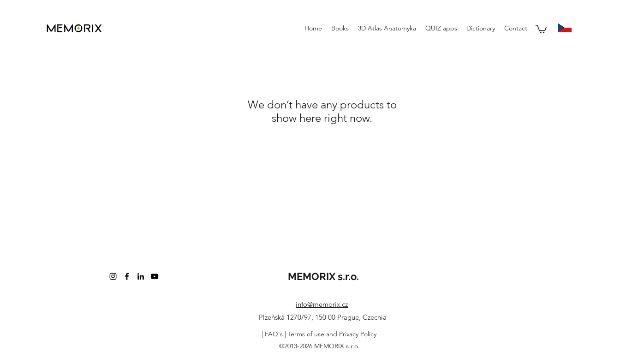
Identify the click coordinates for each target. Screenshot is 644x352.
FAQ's (274, 334)
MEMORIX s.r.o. (323, 276)
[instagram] (113, 276)
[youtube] (155, 276)
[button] (541, 29)
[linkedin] (141, 276)
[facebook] (127, 276)
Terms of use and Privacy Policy (332, 334)
